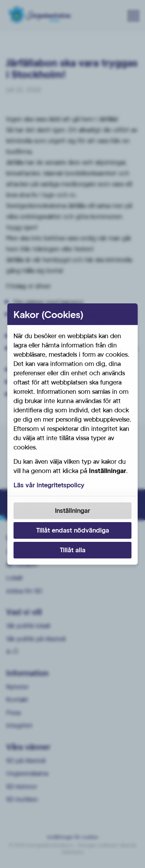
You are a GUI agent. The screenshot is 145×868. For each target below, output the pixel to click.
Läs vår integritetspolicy (49, 485)
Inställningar (72, 510)
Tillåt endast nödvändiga (73, 530)
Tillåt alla (73, 550)
